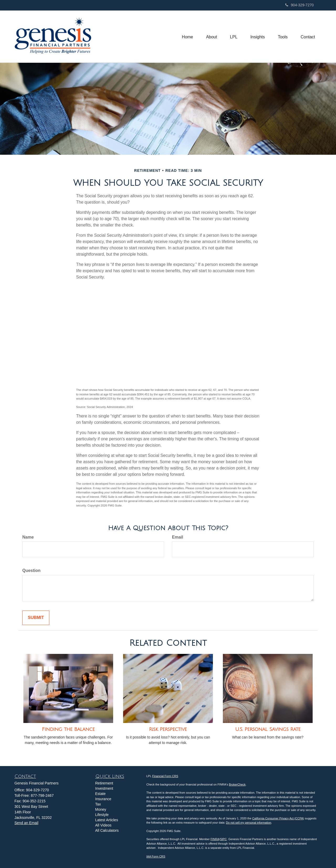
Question (31, 570)
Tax (98, 804)
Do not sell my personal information (249, 823)
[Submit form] (36, 618)
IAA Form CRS (156, 856)
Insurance (103, 799)
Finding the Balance (68, 729)
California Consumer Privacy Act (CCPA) (278, 818)
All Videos (103, 825)
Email (178, 537)
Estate (101, 794)
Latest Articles (107, 820)
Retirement (104, 783)
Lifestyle (102, 815)
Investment (104, 788)
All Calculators (107, 830)
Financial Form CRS (165, 776)
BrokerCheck (237, 784)
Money (101, 809)
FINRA (215, 839)
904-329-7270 (300, 5)
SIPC (223, 839)
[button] (211, 37)
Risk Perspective (168, 729)
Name (28, 537)
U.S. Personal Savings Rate (268, 729)
